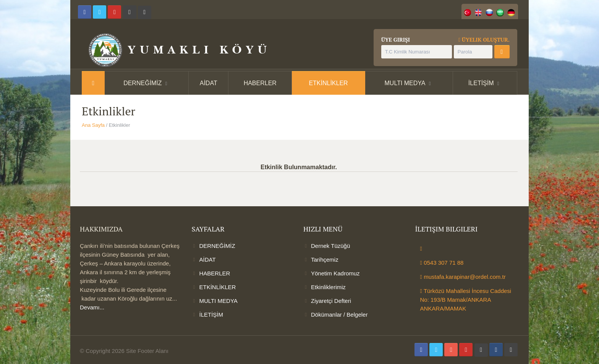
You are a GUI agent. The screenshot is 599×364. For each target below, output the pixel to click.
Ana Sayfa (93, 125)
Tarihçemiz (325, 260)
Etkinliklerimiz (328, 287)
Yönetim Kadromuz (335, 273)
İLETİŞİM (481, 83)
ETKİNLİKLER (328, 83)
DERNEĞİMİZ (142, 83)
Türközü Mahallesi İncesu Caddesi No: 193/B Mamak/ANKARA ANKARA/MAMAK (466, 300)
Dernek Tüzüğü (330, 246)
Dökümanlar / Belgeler (339, 315)
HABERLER (260, 83)
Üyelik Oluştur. (484, 40)
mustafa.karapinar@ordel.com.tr (463, 277)
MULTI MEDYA (405, 83)
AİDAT (209, 83)
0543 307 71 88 (442, 263)
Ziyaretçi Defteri (331, 301)
